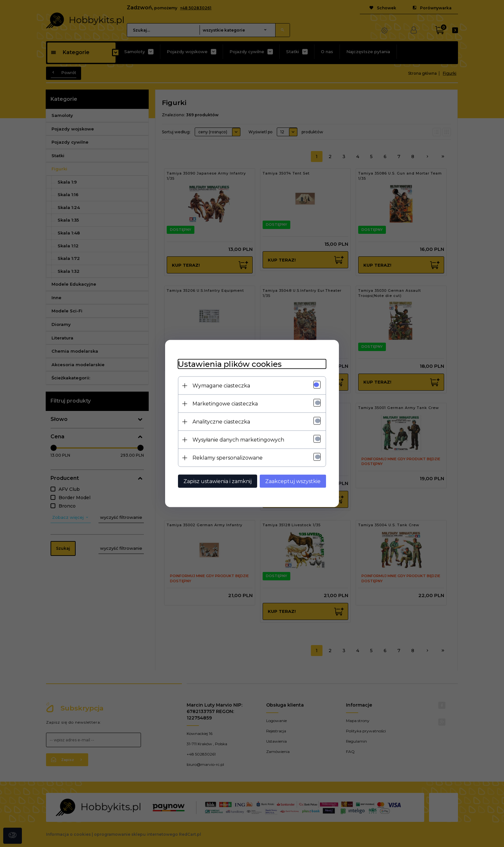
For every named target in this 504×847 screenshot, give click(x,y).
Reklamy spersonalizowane (228, 458)
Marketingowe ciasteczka (225, 404)
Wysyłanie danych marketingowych (238, 440)
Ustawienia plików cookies (230, 364)
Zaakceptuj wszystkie (293, 481)
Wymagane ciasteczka (221, 386)
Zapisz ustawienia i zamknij (218, 481)
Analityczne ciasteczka (221, 422)
